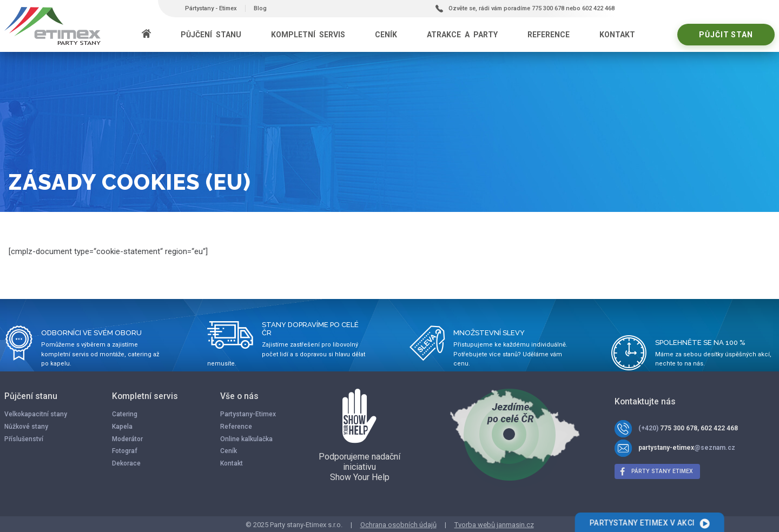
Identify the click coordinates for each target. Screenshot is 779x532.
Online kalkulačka (246, 439)
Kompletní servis (308, 35)
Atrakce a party (462, 35)
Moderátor (127, 439)
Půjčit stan (726, 35)
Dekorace (126, 463)
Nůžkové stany (26, 427)
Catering (125, 414)
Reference (549, 35)
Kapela (122, 427)
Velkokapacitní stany (36, 414)
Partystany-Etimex (248, 414)
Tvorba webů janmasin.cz (494, 525)
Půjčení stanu (211, 35)
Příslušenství (24, 439)
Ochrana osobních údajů (398, 525)
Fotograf (125, 451)
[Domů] (146, 35)
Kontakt (617, 35)
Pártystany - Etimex (211, 8)
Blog (260, 8)
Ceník (386, 35)
